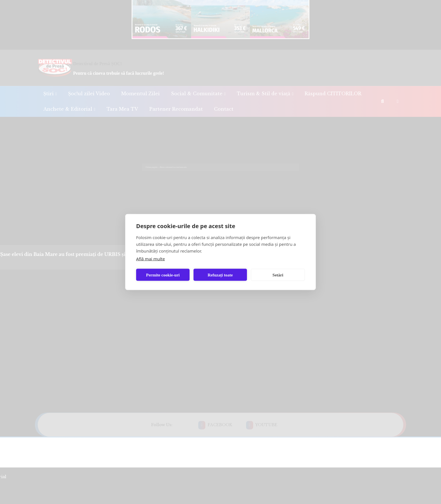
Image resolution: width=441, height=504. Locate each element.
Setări (278, 275)
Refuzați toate (220, 275)
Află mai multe (150, 259)
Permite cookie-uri (163, 275)
